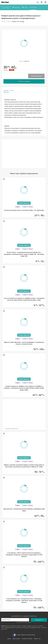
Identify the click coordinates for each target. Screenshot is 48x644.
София (17, 207)
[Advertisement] (24, 154)
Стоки (25, 8)
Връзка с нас (37, 639)
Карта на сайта (16, 639)
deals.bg (27, 61)
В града (33, 8)
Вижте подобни (24, 81)
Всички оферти (6, 7)
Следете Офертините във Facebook (26, 635)
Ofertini (5, 2)
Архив (9, 639)
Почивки (16, 8)
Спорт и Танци (28, 207)
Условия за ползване (27, 639)
